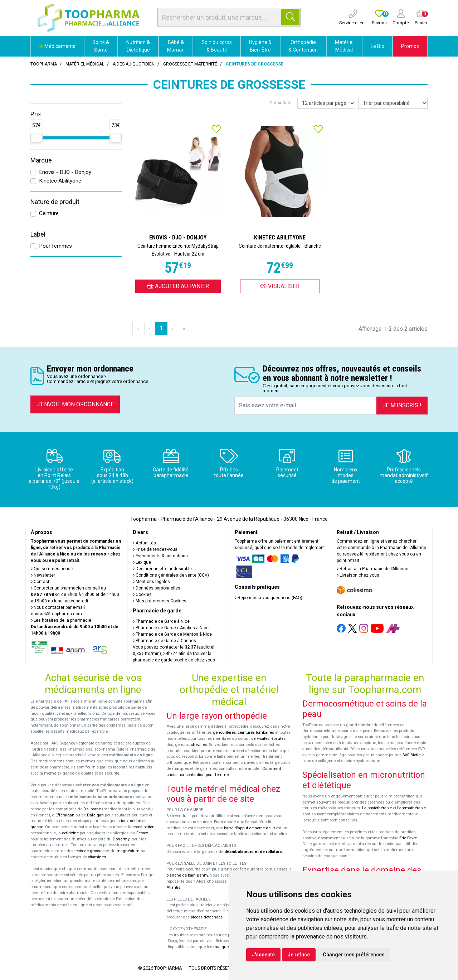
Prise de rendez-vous (155, 549)
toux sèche (131, 821)
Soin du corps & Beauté (217, 46)
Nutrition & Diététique (138, 46)
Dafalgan (95, 815)
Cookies (142, 595)
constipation (143, 827)
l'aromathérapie (411, 808)
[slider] (36, 138)
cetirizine (70, 833)
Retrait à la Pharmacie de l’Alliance (372, 569)
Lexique (142, 562)
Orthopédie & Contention (303, 46)
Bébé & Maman (176, 46)
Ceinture (49, 213)
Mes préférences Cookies (160, 601)
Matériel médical (85, 64)
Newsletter (43, 575)
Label (38, 234)
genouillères (224, 732)
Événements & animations (160, 556)
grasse (37, 827)
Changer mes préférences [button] (354, 955)
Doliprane (92, 809)
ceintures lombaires (256, 732)
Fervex (142, 833)
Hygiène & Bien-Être (260, 46)
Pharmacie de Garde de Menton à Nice (172, 634)
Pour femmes (55, 246)
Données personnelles (157, 588)
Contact (40, 582)
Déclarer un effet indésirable (162, 569)
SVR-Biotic (411, 755)
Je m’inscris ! (402, 405)
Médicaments (57, 46)
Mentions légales (151, 582)
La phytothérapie (377, 808)
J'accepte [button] (263, 955)
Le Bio (377, 46)
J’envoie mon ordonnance (75, 404)
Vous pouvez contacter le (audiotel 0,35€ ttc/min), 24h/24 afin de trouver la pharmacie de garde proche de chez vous (174, 654)
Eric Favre (408, 838)
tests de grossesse (92, 851)
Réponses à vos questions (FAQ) (269, 598)
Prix (36, 114)
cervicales (260, 739)
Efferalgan (65, 815)
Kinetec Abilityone (60, 181)
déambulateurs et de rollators (253, 852)
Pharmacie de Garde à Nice (161, 621)
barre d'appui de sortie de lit (249, 828)
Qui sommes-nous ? (52, 569)
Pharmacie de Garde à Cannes (164, 641)
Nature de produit (55, 202)
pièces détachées (207, 917)
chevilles (199, 745)
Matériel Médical (344, 46)
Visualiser (280, 286)
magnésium (128, 851)
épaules (278, 739)
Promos (410, 46)
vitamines (97, 857)
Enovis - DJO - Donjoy (65, 172)
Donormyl (122, 839)
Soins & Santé (101, 46)
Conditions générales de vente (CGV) (171, 575)
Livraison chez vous (358, 575)
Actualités (144, 543)
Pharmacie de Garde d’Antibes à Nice (171, 628)
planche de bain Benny (187, 875)
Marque (41, 160)
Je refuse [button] (299, 955)
